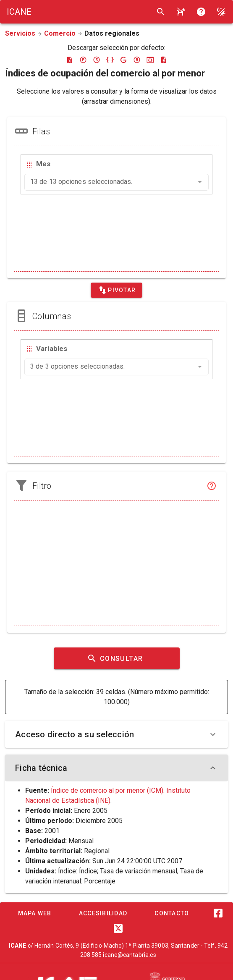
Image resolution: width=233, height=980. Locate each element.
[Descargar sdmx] (97, 60)
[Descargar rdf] (137, 60)
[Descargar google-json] (123, 60)
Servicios (20, 33)
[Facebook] (218, 913)
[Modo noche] (221, 12)
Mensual (81, 841)
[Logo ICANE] (19, 12)
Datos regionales (112, 33)
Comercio (60, 33)
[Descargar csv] (164, 60)
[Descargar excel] (70, 60)
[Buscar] (161, 12)
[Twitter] (118, 928)
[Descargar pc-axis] (83, 60)
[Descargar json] (110, 60)
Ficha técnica (116, 768)
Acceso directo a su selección (116, 734)
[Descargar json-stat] (150, 60)
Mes (43, 164)
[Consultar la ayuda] (181, 12)
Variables (52, 349)
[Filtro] (212, 486)
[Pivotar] (116, 290)
